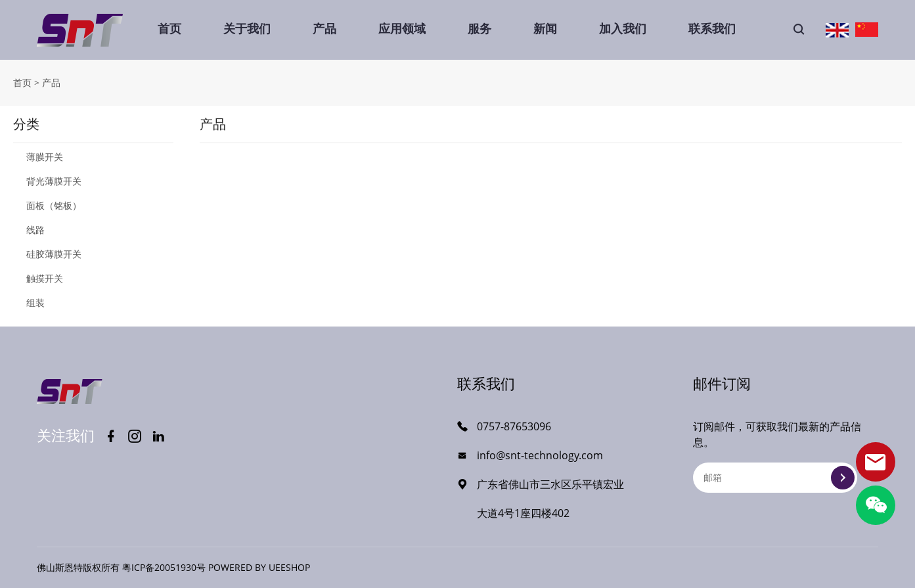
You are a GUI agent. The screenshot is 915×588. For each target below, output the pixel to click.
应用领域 (402, 28)
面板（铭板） (54, 205)
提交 (843, 478)
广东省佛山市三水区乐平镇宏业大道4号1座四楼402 (550, 499)
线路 (35, 230)
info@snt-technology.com (540, 455)
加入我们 (623, 28)
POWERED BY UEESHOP (259, 567)
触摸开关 (45, 278)
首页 (169, 28)
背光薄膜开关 (54, 181)
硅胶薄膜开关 (54, 254)
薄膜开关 (45, 157)
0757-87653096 (514, 426)
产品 (324, 28)
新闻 (545, 28)
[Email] (775, 478)
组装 (35, 303)
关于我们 (247, 28)
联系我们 (712, 28)
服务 (480, 28)
